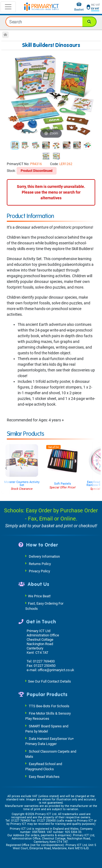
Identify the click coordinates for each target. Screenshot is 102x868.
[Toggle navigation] (8, 7)
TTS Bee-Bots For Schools (49, 706)
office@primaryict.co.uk (56, 670)
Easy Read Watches (44, 776)
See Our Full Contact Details (50, 681)
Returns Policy (40, 564)
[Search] (89, 22)
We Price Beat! (39, 596)
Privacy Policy (39, 571)
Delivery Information (44, 556)
